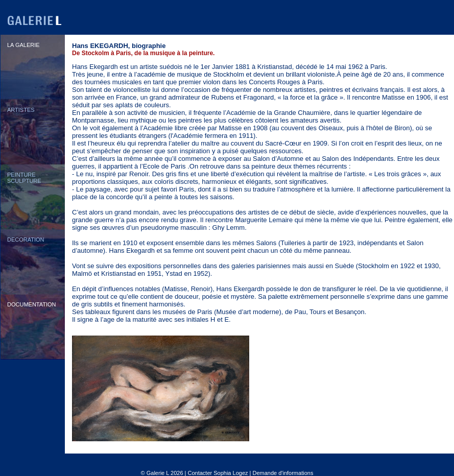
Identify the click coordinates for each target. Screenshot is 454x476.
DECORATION (26, 240)
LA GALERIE (23, 45)
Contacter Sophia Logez (218, 473)
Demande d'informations (283, 473)
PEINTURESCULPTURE (24, 178)
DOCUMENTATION (32, 304)
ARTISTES (21, 110)
